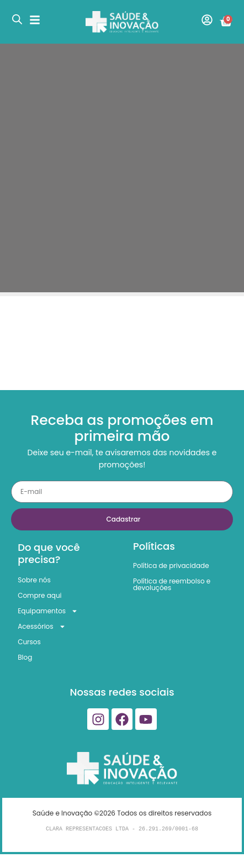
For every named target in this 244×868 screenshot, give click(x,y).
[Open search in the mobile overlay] (17, 19)
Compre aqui (39, 595)
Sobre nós (34, 580)
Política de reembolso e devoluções (172, 584)
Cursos (29, 642)
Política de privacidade (171, 565)
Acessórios (41, 627)
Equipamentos (48, 611)
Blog (25, 657)
